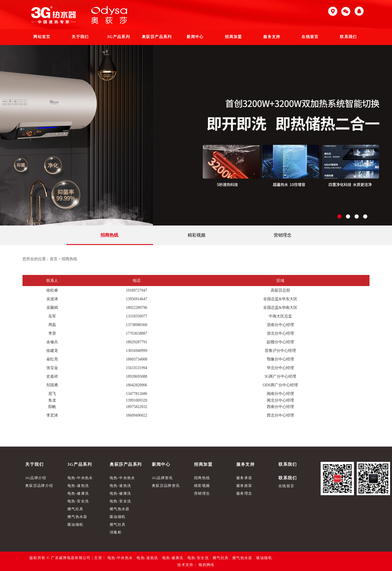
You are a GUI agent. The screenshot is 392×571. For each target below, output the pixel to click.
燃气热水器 (77, 517)
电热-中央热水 (80, 478)
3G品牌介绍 (36, 478)
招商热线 (109, 235)
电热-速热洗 (78, 486)
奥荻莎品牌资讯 (166, 486)
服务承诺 (244, 478)
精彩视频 (197, 235)
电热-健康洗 (78, 493)
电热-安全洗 (78, 501)
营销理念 (283, 235)
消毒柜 (116, 532)
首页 (54, 259)
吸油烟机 (75, 524)
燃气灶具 (75, 509)
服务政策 (244, 486)
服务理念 (244, 493)
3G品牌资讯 (162, 478)
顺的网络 (206, 565)
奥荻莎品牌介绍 (39, 486)
